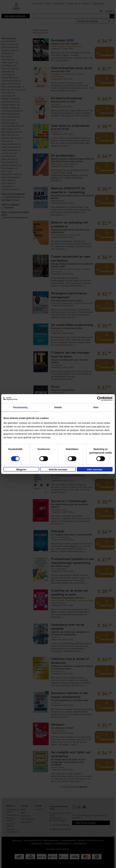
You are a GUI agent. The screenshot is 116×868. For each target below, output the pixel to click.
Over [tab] (96, 407)
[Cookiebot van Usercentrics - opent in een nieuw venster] (99, 399)
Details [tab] (58, 407)
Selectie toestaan (58, 469)
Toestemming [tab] (20, 407)
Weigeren (21, 469)
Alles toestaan (95, 469)
